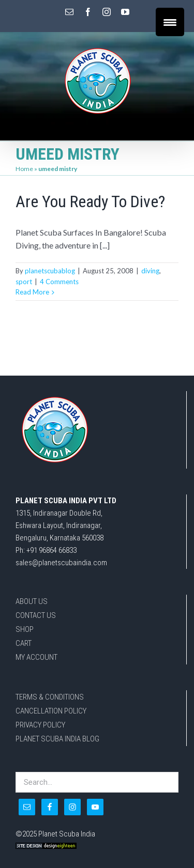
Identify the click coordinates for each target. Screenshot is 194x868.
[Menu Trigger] (170, 22)
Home (24, 169)
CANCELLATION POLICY (51, 711)
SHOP (25, 629)
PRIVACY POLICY (40, 725)
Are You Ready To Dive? (90, 202)
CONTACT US (36, 615)
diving (150, 271)
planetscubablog (50, 271)
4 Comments (59, 282)
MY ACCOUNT (36, 657)
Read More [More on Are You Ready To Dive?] (32, 292)
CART (24, 643)
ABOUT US (32, 601)
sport (24, 282)
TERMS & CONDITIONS (50, 697)
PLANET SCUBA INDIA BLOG (57, 739)
